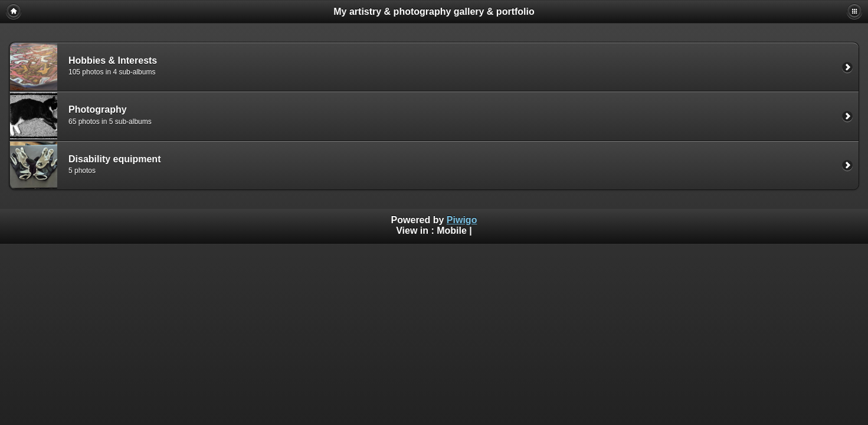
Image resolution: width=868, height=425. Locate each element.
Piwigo (462, 220)
